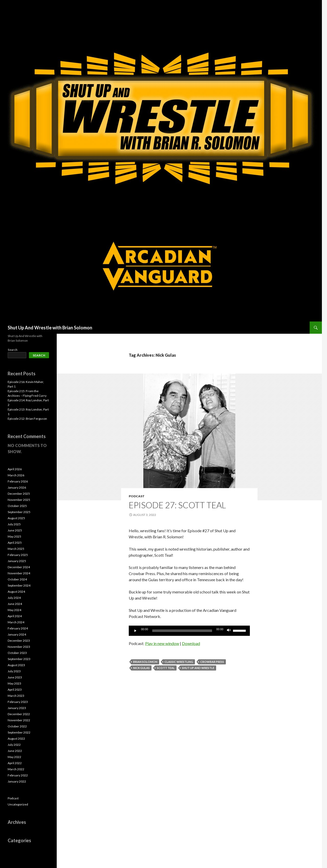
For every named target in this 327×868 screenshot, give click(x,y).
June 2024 (15, 604)
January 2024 (17, 634)
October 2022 (17, 726)
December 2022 (19, 714)
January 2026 (17, 487)
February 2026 (18, 481)
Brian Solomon (145, 662)
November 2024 (19, 573)
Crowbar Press (212, 662)
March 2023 (16, 696)
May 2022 (14, 757)
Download (191, 643)
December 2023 (19, 641)
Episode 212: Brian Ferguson (27, 419)
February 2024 (18, 628)
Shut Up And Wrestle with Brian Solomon (50, 328)
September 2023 (19, 659)
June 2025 (15, 530)
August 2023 (16, 665)
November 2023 (19, 647)
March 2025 (16, 549)
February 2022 (18, 775)
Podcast (137, 496)
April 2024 (15, 616)
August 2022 (16, 739)
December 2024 (19, 567)
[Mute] (229, 631)
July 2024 (14, 598)
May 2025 (14, 536)
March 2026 (16, 475)
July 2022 (14, 745)
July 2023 (14, 671)
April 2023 (15, 690)
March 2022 (16, 769)
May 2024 (14, 610)
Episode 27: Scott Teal (177, 505)
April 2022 (15, 763)
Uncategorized (18, 804)
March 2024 (16, 622)
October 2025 (17, 506)
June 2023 (15, 677)
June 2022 (15, 751)
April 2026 (15, 469)
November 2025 (19, 500)
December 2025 (19, 494)
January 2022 (17, 781)
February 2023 (18, 702)
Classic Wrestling (179, 662)
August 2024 (16, 592)
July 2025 (14, 524)
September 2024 (19, 585)
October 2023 (17, 653)
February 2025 (18, 555)
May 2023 (14, 683)
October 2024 (17, 579)
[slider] (182, 631)
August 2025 (16, 518)
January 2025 (17, 561)
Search (13, 350)
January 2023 (17, 708)
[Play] (135, 631)
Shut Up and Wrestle (198, 668)
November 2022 (19, 720)
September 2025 (19, 512)
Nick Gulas (141, 668)
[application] (189, 631)
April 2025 (15, 543)
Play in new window (162, 643)
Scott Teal (166, 668)
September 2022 (19, 732)
